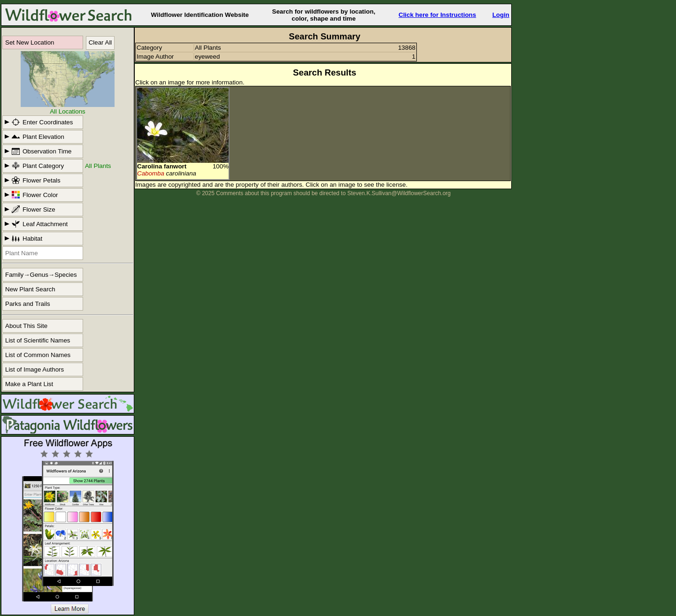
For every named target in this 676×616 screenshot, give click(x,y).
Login (501, 15)
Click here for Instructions (437, 15)
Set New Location (30, 42)
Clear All (100, 42)
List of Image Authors (35, 369)
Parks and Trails (28, 304)
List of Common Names (38, 355)
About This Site (26, 326)
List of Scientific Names (38, 340)
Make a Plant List (29, 384)
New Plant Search (30, 289)
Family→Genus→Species (41, 275)
